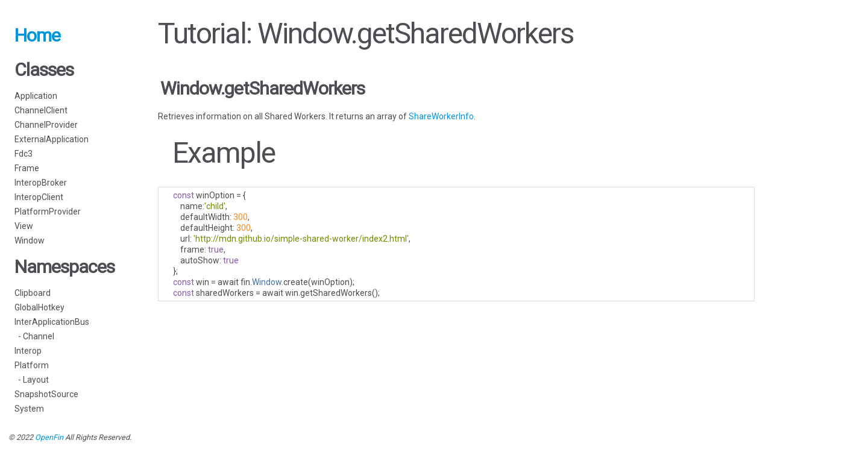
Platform (32, 365)
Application (36, 96)
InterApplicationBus (52, 322)
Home (37, 35)
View (24, 226)
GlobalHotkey (39, 307)
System (29, 409)
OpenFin (49, 437)
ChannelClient (41, 110)
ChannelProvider (46, 125)
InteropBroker (41, 183)
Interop (28, 351)
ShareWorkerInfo (441, 116)
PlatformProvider (48, 212)
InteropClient (39, 197)
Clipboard (33, 293)
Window (30, 240)
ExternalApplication (52, 139)
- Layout (32, 380)
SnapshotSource (46, 394)
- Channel (34, 336)
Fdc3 (24, 154)
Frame (27, 168)
